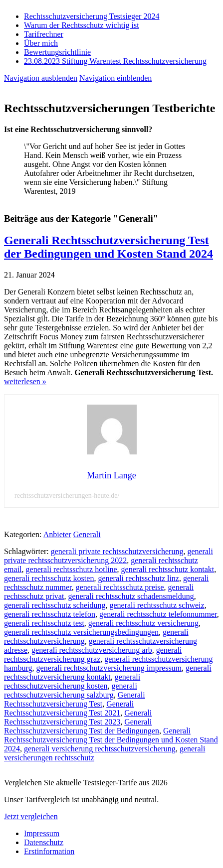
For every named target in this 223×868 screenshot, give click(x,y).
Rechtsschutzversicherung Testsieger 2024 (92, 16)
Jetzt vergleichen (31, 816)
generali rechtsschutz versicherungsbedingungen (81, 632)
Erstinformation (49, 851)
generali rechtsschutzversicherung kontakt (108, 672)
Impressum (42, 833)
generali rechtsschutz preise (120, 587)
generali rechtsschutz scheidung (55, 605)
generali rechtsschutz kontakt (168, 569)
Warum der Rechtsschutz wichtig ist (82, 25)
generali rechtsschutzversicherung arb (92, 650)
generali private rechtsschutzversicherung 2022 (109, 556)
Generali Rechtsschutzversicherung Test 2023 (78, 717)
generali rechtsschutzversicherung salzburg (71, 690)
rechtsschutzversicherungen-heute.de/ (67, 496)
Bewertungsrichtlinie (57, 52)
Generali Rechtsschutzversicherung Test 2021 (69, 708)
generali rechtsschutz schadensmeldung (131, 596)
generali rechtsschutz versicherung (143, 623)
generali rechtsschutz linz (138, 578)
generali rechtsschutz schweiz (157, 605)
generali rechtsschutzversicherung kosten (72, 681)
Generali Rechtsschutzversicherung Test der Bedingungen (82, 726)
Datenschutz (44, 842)
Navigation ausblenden (41, 78)
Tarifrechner (44, 34)
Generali (87, 534)
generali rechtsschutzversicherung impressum (109, 668)
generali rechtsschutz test (44, 623)
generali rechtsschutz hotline (72, 569)
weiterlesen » (25, 381)
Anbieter (57, 534)
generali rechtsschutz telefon (50, 614)
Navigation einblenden (115, 78)
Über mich (41, 43)
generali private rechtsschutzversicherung (117, 551)
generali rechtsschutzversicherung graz (93, 654)
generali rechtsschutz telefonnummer (158, 614)
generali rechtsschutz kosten (49, 578)
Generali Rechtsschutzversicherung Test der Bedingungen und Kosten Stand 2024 (109, 247)
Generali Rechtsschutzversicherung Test (75, 699)
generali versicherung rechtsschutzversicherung (100, 749)
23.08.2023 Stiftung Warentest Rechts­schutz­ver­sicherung (115, 61)
